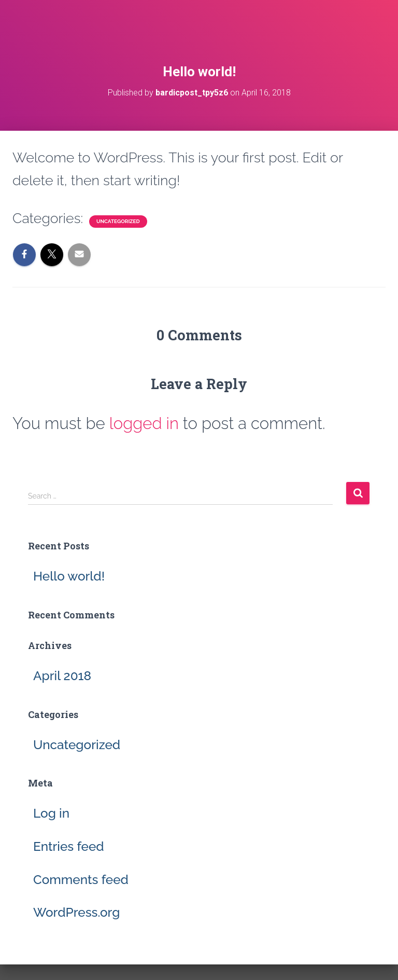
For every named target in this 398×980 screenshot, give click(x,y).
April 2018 (62, 676)
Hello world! (69, 576)
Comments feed (81, 880)
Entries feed (69, 846)
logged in (144, 423)
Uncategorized (118, 221)
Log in (51, 813)
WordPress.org (76, 912)
